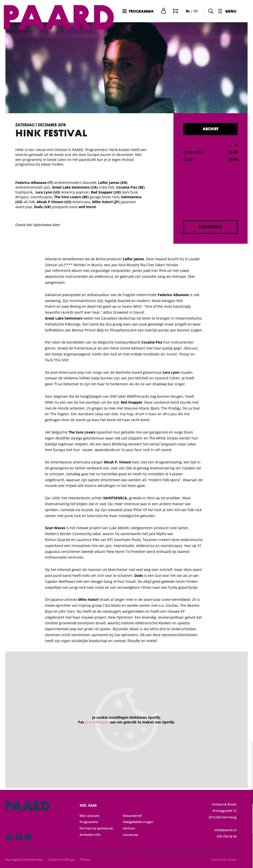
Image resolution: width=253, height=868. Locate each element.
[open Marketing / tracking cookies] (245, 826)
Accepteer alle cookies (211, 844)
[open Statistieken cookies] (245, 812)
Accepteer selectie (211, 859)
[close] (245, 751)
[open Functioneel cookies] (245, 797)
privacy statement (191, 780)
